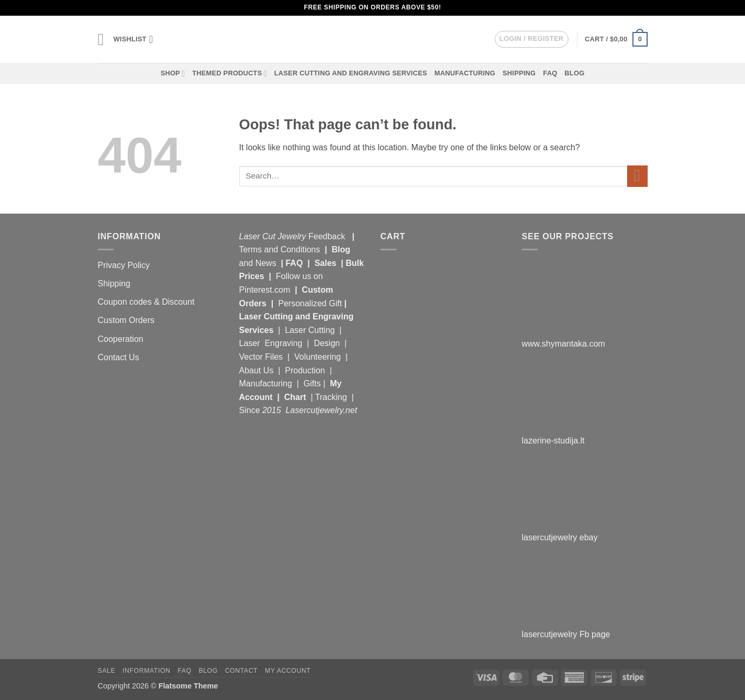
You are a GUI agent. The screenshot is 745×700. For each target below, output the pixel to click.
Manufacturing (465, 73)
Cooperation (121, 339)
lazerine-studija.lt (553, 441)
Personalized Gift (310, 303)
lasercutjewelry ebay (560, 537)
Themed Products (230, 74)
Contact (242, 671)
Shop (173, 74)
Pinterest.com (265, 290)
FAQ (550, 73)
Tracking (332, 397)
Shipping (519, 73)
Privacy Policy (124, 265)
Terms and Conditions (280, 249)
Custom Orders (126, 320)
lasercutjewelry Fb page (566, 634)
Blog (574, 73)
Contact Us (119, 357)
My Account (288, 671)
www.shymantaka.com (564, 344)
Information (146, 671)
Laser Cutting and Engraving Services (351, 73)
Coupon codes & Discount (147, 302)
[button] (102, 39)
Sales (327, 263)
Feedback (328, 236)
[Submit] (637, 176)
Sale (107, 671)
